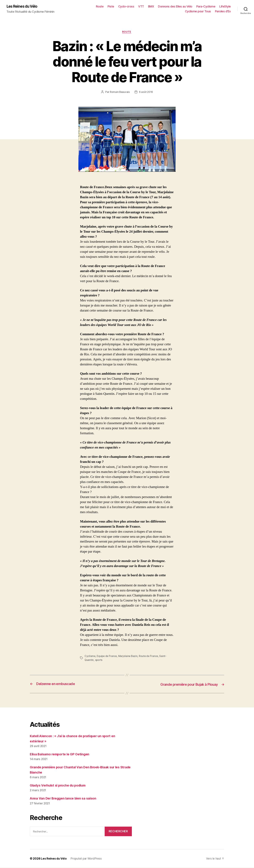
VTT (141, 7)
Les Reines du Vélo (23, 6)
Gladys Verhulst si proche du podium (60, 786)
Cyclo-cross (126, 7)
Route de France (150, 657)
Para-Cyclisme (206, 7)
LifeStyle (225, 7)
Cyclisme (90, 657)
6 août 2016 (146, 93)
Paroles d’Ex (223, 11)
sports (99, 661)
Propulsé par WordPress (86, 859)
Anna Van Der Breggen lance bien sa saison (65, 799)
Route (100, 7)
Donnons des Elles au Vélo (175, 7)
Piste (111, 7)
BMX (151, 7)
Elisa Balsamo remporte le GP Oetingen (61, 754)
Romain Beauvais (120, 93)
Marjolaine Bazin (129, 657)
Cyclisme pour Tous (198, 11)
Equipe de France (107, 657)
